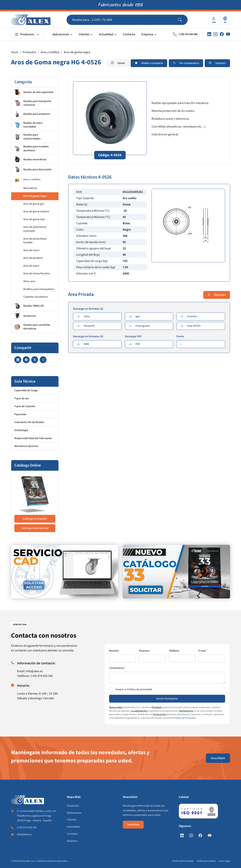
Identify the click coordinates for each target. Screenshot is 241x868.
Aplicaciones (61, 34)
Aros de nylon (31, 250)
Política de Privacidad (185, 718)
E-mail (202, 651)
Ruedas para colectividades (27, 137)
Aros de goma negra (77, 52)
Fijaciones (20, 414)
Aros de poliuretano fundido (35, 241)
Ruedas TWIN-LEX (29, 306)
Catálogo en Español (35, 519)
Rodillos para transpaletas (39, 289)
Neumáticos (30, 188)
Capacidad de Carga (26, 390)
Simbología (21, 430)
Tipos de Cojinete (25, 406)
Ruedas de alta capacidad (34, 92)
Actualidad (106, 34)
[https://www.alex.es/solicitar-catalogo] (176, 572)
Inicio (15, 52)
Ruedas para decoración (33, 170)
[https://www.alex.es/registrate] (65, 572)
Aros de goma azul (34, 219)
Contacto (129, 34)
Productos (25, 34)
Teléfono (174, 651)
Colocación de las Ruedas (29, 422)
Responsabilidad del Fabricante (33, 438)
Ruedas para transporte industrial (33, 103)
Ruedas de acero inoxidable (28, 125)
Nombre (114, 651)
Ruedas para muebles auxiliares (31, 149)
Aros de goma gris (34, 204)
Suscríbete (218, 758)
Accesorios (25, 316)
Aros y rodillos (50, 52)
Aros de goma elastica (36, 212)
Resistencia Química (26, 446)
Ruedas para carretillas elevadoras (32, 327)
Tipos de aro (22, 398)
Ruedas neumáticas (30, 160)
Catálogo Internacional (35, 528)
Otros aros (29, 281)
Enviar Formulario (167, 699)
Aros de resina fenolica (37, 274)
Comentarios (117, 668)
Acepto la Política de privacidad (134, 689)
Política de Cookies (206, 861)
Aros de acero (31, 266)
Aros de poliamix (33, 258)
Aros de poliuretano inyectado (35, 229)
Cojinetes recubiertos (36, 297)
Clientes (84, 34)
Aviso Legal (224, 861)
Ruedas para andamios (32, 114)
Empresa (147, 34)
